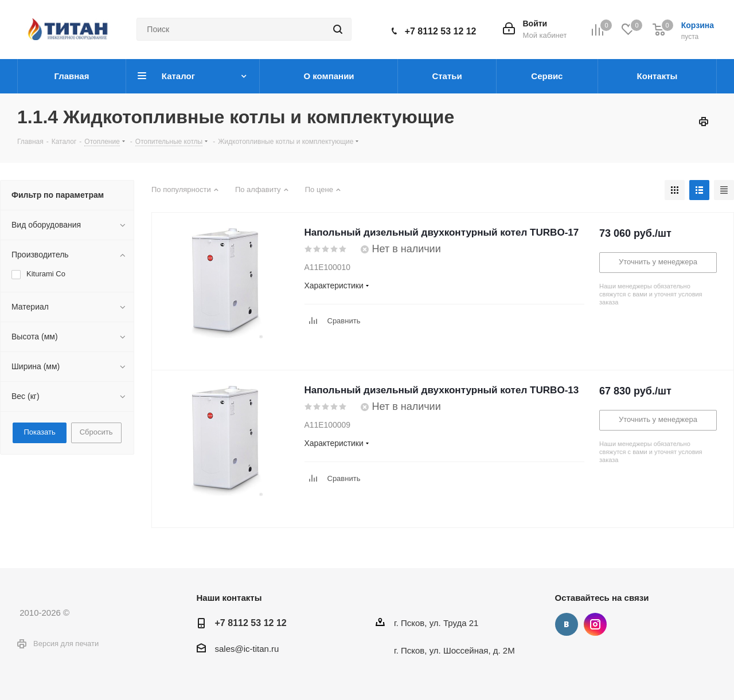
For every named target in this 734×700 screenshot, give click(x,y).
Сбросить (96, 432)
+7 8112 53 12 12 (441, 31)
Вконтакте (567, 624)
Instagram (595, 624)
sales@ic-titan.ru (247, 649)
